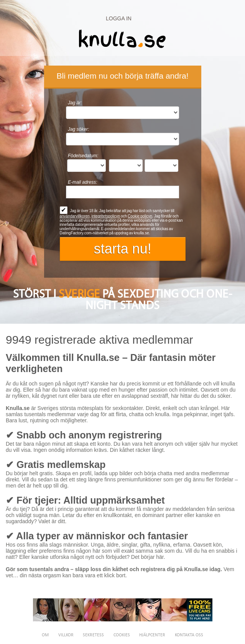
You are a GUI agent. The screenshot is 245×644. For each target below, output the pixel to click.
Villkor (66, 635)
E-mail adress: (83, 182)
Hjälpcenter (152, 635)
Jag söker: (78, 129)
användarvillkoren (75, 216)
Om (45, 635)
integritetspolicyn (106, 216)
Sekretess (93, 635)
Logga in (119, 18)
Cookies (122, 635)
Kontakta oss (189, 635)
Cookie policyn (140, 216)
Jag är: (75, 103)
